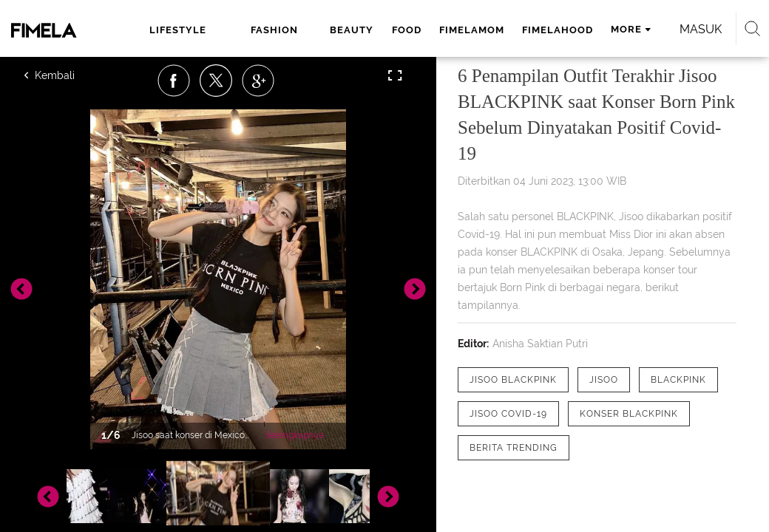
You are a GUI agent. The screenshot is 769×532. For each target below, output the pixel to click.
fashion (274, 30)
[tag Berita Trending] (514, 448)
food (407, 30)
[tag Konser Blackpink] (629, 414)
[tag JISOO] (604, 380)
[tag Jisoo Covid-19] (508, 414)
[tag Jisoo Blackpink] (513, 380)
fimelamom (472, 30)
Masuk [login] (701, 29)
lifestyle (178, 30)
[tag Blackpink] (678, 380)
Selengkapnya (295, 435)
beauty (352, 30)
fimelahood (558, 30)
